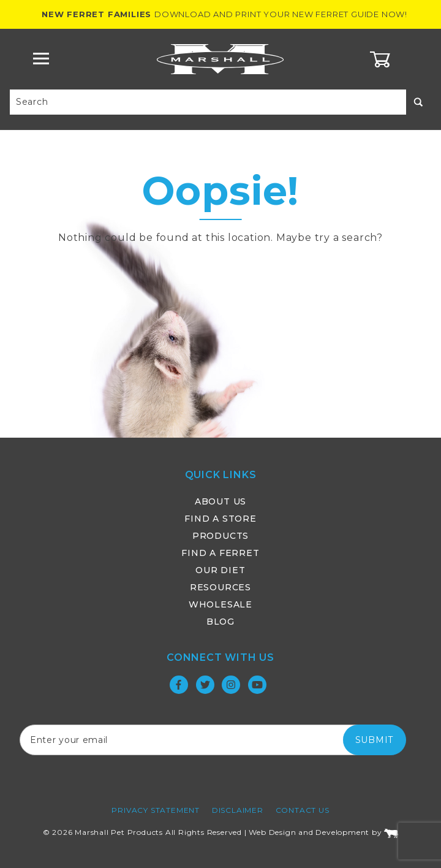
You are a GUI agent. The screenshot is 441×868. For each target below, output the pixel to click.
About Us (221, 501)
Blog (221, 622)
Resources (221, 587)
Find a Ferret (220, 553)
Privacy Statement (156, 810)
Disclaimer (238, 810)
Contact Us (303, 810)
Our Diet (220, 570)
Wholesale (221, 604)
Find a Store (221, 519)
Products (221, 536)
